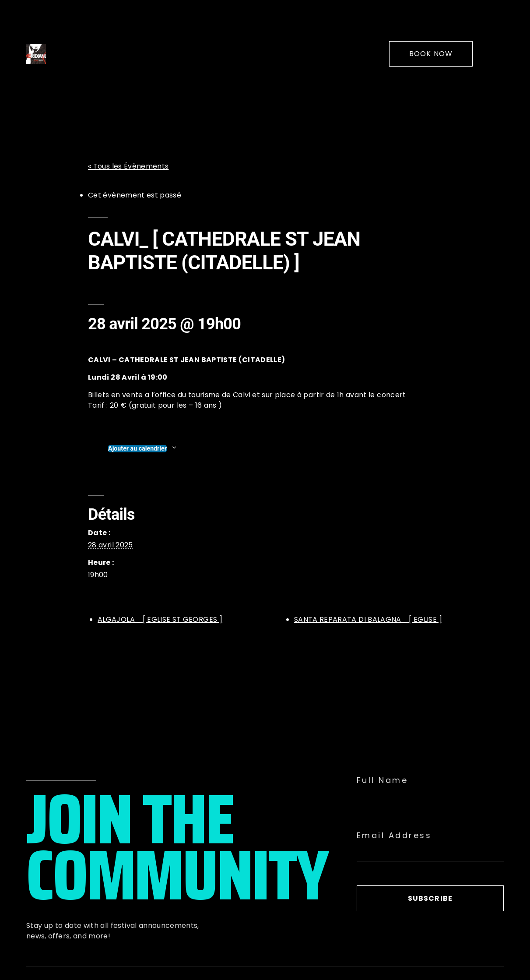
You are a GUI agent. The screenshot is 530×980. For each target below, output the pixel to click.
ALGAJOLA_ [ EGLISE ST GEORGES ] (160, 619)
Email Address (394, 835)
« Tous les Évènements (128, 166)
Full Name (383, 780)
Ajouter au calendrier (137, 448)
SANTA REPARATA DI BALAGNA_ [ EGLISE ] (368, 619)
